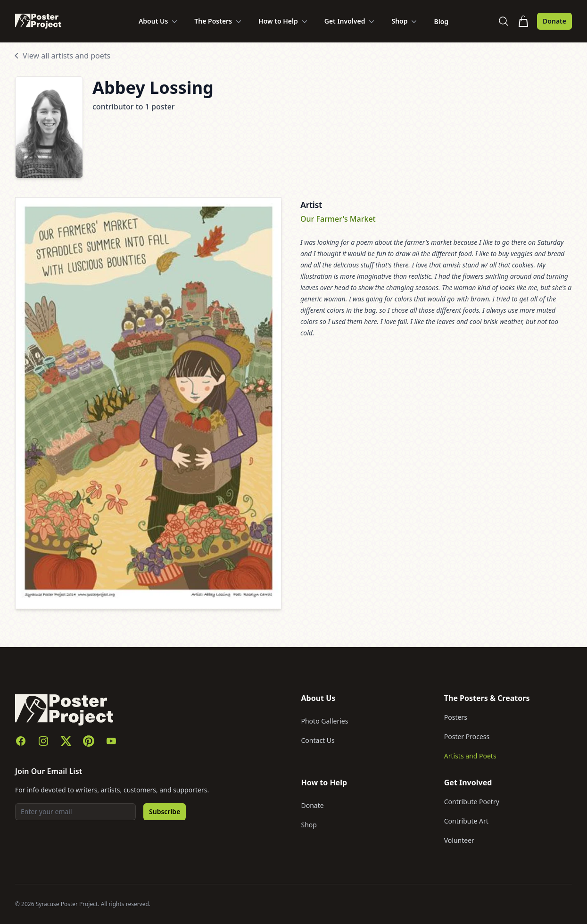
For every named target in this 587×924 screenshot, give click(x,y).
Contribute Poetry (472, 802)
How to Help (284, 21)
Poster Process (467, 737)
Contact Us (318, 740)
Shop (405, 21)
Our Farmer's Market (338, 219)
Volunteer (459, 840)
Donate (554, 21)
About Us (159, 21)
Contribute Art (466, 821)
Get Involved (351, 21)
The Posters (219, 21)
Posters (456, 717)
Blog (441, 21)
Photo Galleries (325, 721)
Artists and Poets (470, 756)
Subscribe (165, 812)
